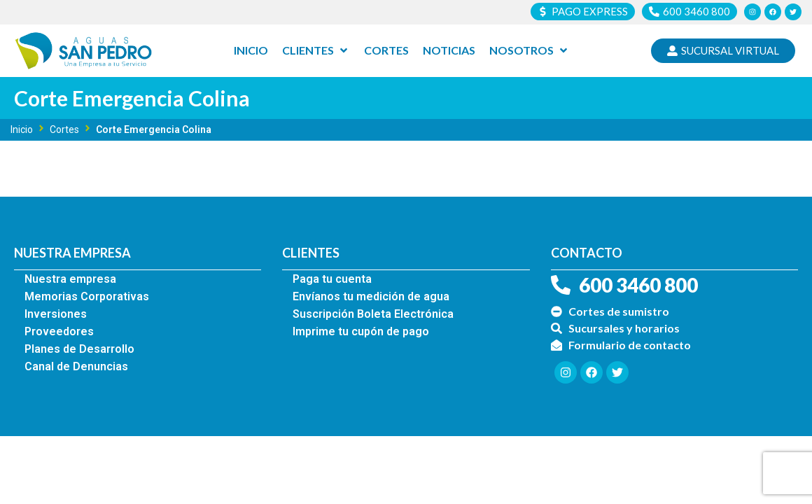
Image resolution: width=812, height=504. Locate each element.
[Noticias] (449, 51)
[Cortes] (386, 51)
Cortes (64, 129)
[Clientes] (316, 51)
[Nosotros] (530, 51)
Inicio (22, 129)
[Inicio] (251, 51)
